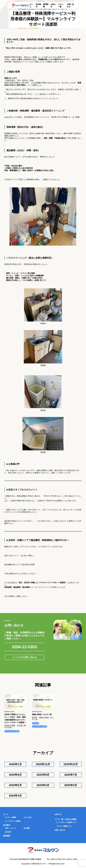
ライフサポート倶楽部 (12, 731)
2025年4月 (43, 785)
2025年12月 (43, 764)
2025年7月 (71, 775)
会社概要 (27, 828)
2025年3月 (71, 785)
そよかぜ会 (27, 817)
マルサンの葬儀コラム (64, 826)
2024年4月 (15, 796)
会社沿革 (8, 832)
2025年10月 (71, 764)
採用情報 (7, 836)
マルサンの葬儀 (10, 817)
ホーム (6, 814)
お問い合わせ (60, 830)
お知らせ (36, 723)
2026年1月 (15, 764)
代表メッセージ (10, 828)
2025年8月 (43, 775)
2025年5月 (15, 785)
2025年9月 (15, 775)
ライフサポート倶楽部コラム (66, 822)
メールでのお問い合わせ (24, 657)
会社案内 (7, 825)
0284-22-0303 (24, 647)
